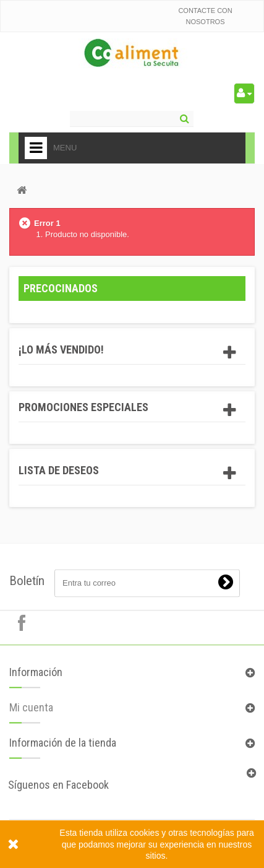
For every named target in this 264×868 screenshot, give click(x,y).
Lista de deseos (59, 470)
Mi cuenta (31, 713)
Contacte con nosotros (205, 16)
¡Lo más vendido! (61, 349)
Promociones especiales (83, 407)
